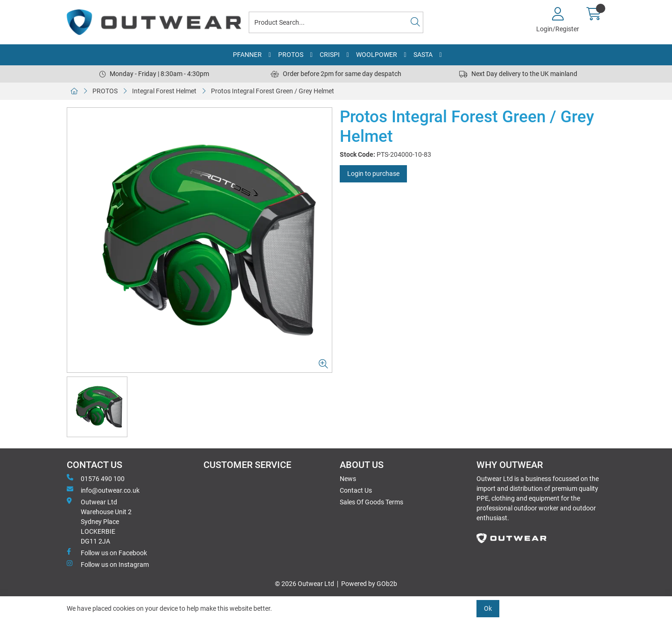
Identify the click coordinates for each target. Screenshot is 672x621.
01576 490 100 (96, 478)
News (348, 479)
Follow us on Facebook (107, 552)
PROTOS (291, 55)
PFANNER (247, 55)
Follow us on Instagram (108, 564)
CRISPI (330, 55)
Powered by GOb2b (369, 584)
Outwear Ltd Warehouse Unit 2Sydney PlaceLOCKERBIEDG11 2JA (99, 521)
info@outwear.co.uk (103, 490)
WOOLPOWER (377, 55)
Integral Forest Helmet (164, 91)
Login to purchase (373, 174)
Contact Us (356, 490)
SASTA (423, 55)
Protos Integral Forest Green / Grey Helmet (273, 91)
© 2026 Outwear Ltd (304, 584)
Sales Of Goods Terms (371, 502)
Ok (488, 608)
